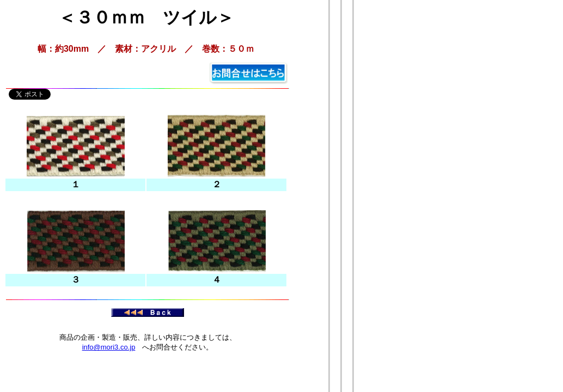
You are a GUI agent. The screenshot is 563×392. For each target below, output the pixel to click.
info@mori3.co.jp (109, 347)
